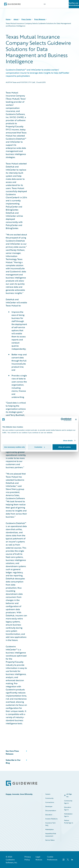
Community (49, 798)
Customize (40, 447)
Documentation (51, 810)
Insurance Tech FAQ (50, 824)
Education (49, 815)
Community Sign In (68, 802)
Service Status (50, 840)
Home (8, 19)
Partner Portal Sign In (69, 822)
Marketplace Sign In (68, 815)
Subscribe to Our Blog (13, 761)
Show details (68, 440)
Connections (50, 802)
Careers (48, 794)
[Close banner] (76, 419)
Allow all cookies (65, 447)
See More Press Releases (12, 752)
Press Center (26, 19)
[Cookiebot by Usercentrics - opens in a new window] (62, 419)
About (16, 19)
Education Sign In (68, 808)
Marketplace (49, 829)
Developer (49, 806)
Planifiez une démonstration (74, 4)
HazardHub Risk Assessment (51, 835)
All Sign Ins (69, 795)
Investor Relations (51, 819)
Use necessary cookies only (15, 447)
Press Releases (40, 19)
